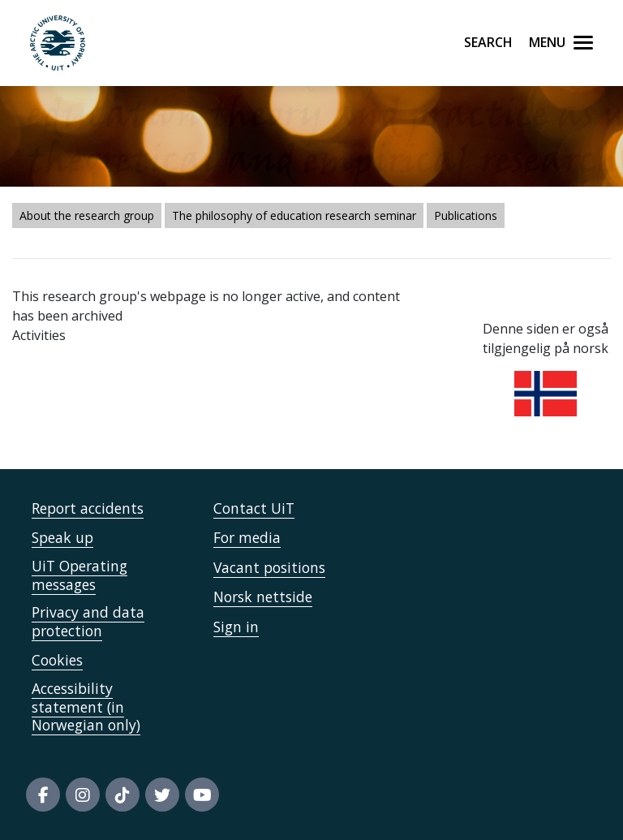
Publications (466, 215)
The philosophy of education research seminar (294, 215)
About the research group (87, 215)
